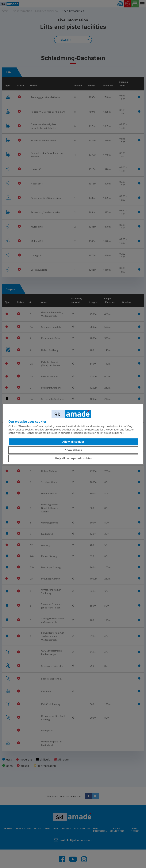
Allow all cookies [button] (73, 442)
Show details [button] (73, 450)
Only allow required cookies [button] (73, 458)
